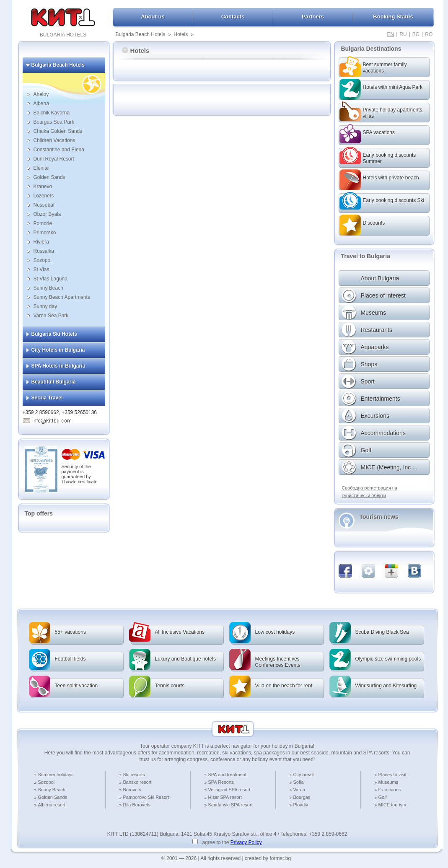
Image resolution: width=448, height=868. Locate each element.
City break (304, 775)
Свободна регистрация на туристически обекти (370, 492)
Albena (41, 104)
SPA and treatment (228, 775)
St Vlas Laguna (50, 279)
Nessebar (44, 205)
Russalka (44, 251)
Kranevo (43, 187)
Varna (299, 790)
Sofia (299, 782)
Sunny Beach (48, 288)
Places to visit (392, 775)
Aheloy (41, 94)
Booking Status (393, 17)
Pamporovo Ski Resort (146, 797)
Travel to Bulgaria (366, 256)
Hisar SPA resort (225, 797)
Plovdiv (301, 805)
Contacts (233, 17)
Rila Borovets (137, 805)
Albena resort (52, 805)
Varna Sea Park (51, 316)
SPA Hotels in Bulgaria (58, 366)
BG (416, 34)
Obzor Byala (47, 214)
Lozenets (44, 196)
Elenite (41, 168)
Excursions (390, 790)
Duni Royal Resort (54, 159)
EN (391, 34)
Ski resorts (134, 775)
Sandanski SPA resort (230, 805)
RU (403, 34)
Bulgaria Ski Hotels (54, 334)
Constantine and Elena (59, 150)
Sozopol (43, 260)
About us (153, 17)
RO (429, 34)
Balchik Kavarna (52, 113)
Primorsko (45, 233)
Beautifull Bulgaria (54, 382)
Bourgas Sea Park (54, 122)
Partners (313, 17)
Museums (388, 782)
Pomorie (43, 223)
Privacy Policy (246, 842)
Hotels (181, 34)
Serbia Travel (47, 398)
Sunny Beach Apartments (62, 297)
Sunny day (45, 306)
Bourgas (302, 797)
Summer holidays (56, 775)
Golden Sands (49, 177)
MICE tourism (392, 805)
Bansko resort (137, 782)
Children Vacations (54, 140)
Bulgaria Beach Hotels (141, 34)
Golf (383, 797)
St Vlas (41, 269)
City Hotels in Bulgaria (58, 350)
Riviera (41, 242)
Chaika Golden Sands (58, 131)
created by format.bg (268, 858)
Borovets (132, 790)
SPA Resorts (221, 782)
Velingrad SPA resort (229, 790)
